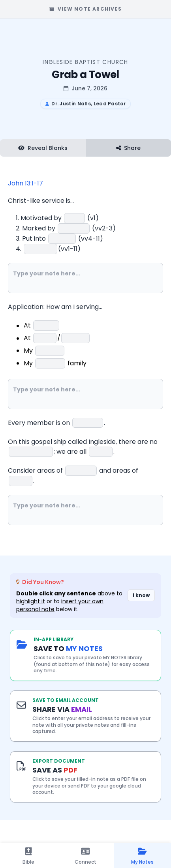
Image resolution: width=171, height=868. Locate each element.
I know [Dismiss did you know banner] (141, 595)
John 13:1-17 (25, 183)
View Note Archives (85, 9)
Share (128, 148)
